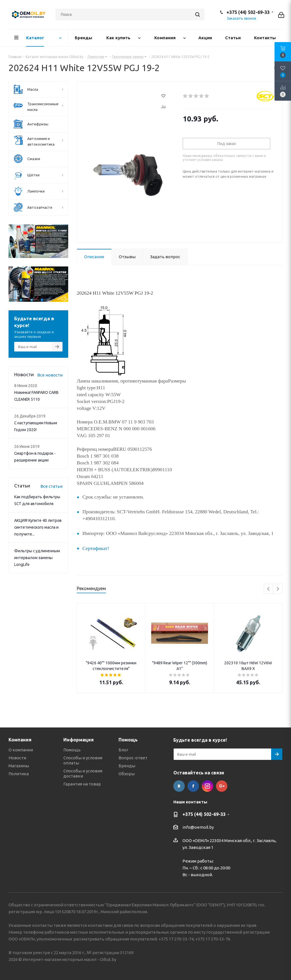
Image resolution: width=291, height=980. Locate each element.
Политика (19, 774)
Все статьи (51, 486)
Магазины (19, 766)
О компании (21, 750)
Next (278, 589)
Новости (17, 758)
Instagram (207, 786)
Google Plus (222, 786)
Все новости (50, 375)
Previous (269, 589)
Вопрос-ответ (133, 758)
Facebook (193, 786)
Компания (20, 740)
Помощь (72, 750)
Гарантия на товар (82, 784)
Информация (79, 740)
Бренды (127, 766)
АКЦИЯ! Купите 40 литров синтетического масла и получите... (38, 527)
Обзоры (127, 774)
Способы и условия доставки (83, 773)
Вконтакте (179, 786)
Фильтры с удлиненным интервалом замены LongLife (37, 558)
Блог (123, 750)
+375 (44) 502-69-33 (248, 12)
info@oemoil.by (198, 827)
